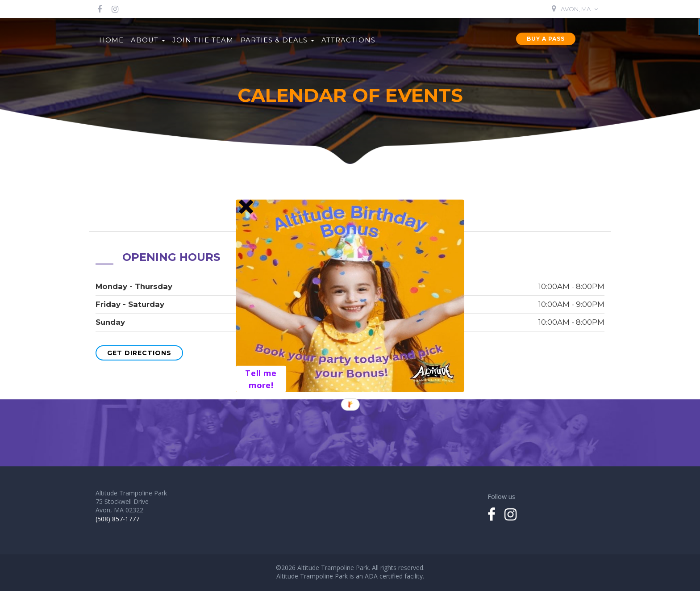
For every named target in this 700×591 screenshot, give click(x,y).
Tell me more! (261, 379)
